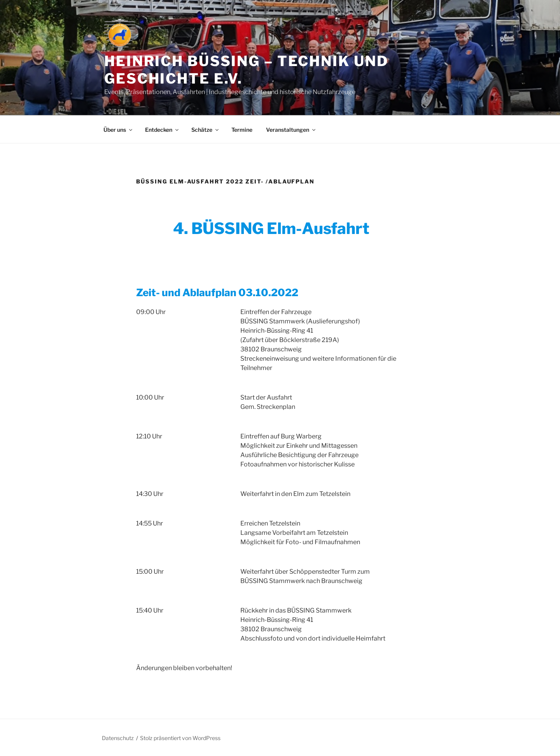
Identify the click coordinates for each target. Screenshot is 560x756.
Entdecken (162, 130)
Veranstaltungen (291, 130)
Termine (242, 130)
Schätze (206, 130)
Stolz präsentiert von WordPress (180, 738)
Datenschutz (118, 738)
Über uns (118, 130)
